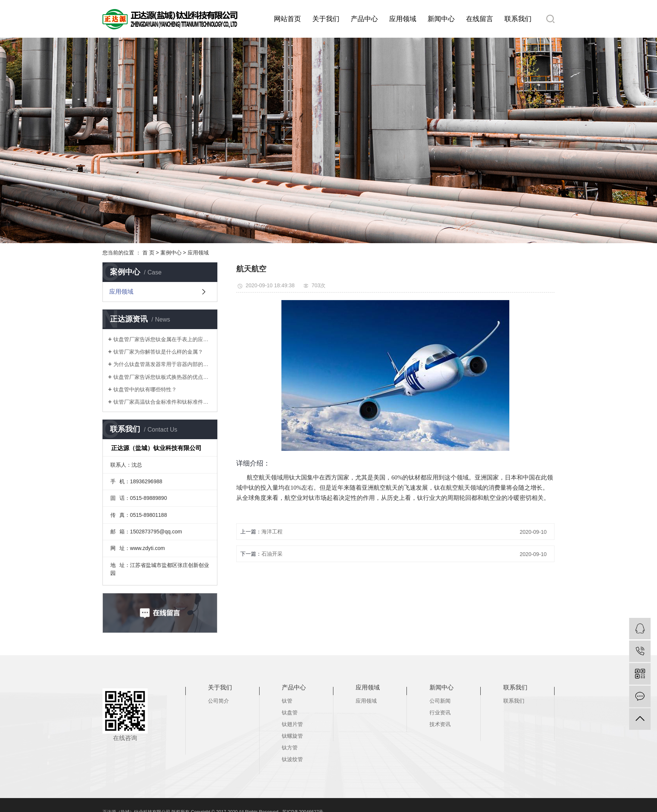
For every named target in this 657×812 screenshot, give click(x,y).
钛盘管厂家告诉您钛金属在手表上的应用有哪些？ (163, 339)
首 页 (148, 253)
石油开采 (272, 554)
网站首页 (287, 19)
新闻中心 (441, 19)
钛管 (287, 701)
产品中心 (364, 19)
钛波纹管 (292, 759)
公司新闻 (440, 701)
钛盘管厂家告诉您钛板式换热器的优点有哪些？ (163, 377)
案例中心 (171, 253)
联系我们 (518, 19)
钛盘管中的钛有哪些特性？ (145, 389)
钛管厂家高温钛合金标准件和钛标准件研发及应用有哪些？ (163, 402)
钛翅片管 (292, 724)
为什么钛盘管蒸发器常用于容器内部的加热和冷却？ (163, 364)
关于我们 (326, 19)
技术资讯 (440, 724)
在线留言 (480, 19)
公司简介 (218, 701)
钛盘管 (290, 712)
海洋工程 (272, 532)
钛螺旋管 (292, 736)
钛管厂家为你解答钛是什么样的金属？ (158, 352)
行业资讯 (440, 712)
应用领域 (403, 19)
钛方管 (290, 748)
